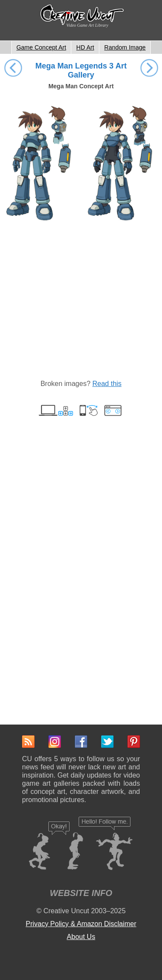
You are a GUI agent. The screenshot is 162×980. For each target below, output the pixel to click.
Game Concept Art (41, 47)
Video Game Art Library (87, 25)
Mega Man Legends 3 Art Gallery (81, 70)
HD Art (85, 47)
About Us (81, 937)
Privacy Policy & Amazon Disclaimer (81, 924)
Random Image (125, 47)
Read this (107, 384)
